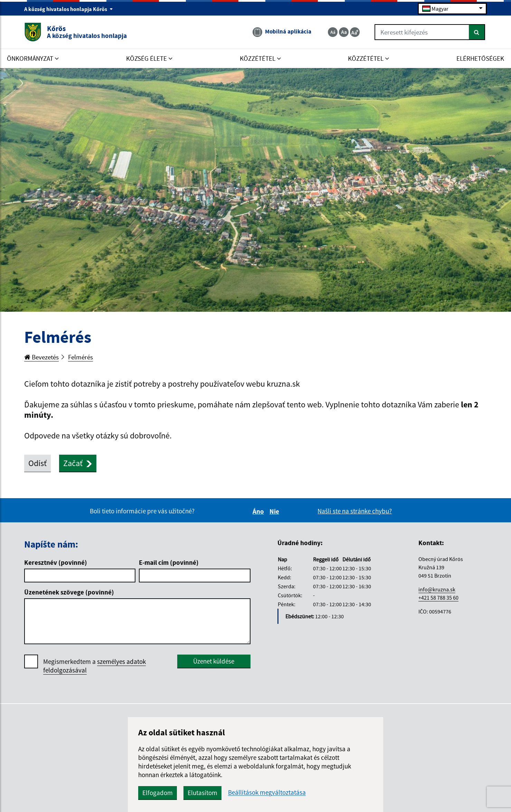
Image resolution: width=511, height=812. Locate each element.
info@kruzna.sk (437, 589)
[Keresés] (477, 32)
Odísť (37, 463)
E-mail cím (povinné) (169, 562)
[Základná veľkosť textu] (344, 32)
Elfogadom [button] (158, 793)
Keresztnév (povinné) (56, 562)
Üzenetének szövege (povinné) (69, 592)
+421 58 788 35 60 (438, 598)
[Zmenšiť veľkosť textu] (333, 32)
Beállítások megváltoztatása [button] (267, 792)
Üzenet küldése (214, 661)
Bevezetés (41, 357)
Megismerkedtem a (94, 666)
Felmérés (81, 357)
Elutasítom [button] (202, 793)
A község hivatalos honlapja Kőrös (69, 9)
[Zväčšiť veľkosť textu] (355, 32)
